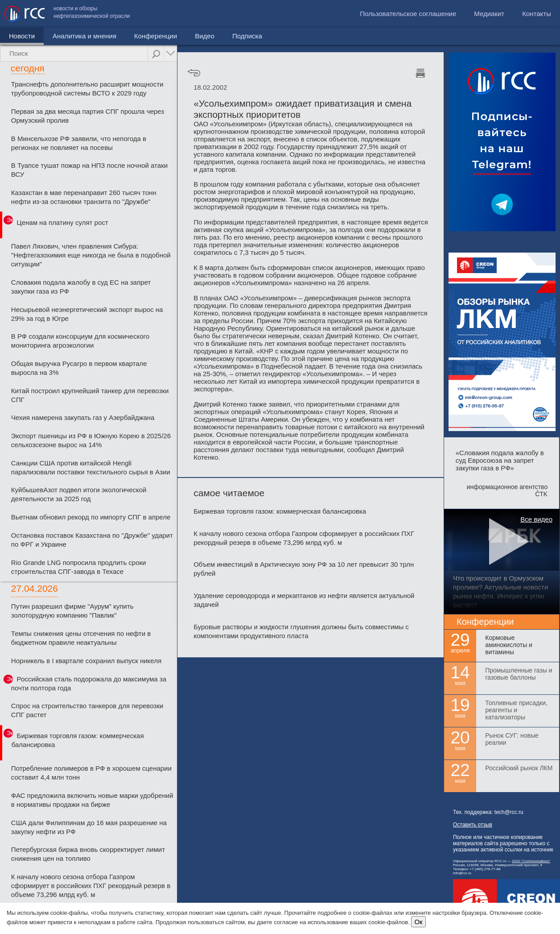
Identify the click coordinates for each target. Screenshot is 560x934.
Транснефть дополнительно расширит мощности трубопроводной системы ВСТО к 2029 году (87, 89)
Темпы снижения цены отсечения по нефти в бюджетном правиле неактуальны (81, 638)
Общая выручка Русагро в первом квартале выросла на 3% (79, 368)
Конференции (156, 36)
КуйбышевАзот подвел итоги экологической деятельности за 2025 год (79, 494)
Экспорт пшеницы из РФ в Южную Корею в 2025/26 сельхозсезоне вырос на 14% (91, 440)
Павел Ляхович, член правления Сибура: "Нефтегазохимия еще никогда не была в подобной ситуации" (91, 255)
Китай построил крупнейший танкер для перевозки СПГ (90, 395)
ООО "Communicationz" (531, 861)
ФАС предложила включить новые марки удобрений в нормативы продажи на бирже (92, 800)
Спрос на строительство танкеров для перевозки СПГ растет (87, 710)
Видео (205, 36)
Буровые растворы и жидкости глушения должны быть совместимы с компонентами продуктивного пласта (301, 631)
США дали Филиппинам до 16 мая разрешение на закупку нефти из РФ (89, 827)
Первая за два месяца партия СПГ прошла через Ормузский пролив (88, 116)
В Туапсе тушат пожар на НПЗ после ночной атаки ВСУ (89, 170)
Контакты (537, 14)
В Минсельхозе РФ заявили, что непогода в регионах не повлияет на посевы (79, 143)
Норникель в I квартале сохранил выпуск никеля (86, 661)
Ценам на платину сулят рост (63, 222)
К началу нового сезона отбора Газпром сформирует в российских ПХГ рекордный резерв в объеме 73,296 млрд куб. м (91, 886)
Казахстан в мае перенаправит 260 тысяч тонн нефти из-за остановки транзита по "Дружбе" (84, 197)
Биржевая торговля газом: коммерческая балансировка (78, 740)
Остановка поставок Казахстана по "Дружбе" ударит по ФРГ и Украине (92, 540)
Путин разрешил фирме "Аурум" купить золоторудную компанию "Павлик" (72, 611)
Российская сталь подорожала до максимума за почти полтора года (89, 683)
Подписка (247, 36)
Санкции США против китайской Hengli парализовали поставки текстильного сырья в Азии (91, 467)
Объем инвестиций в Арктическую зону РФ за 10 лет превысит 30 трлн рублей (304, 569)
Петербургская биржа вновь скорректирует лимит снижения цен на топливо (88, 854)
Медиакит (489, 14)
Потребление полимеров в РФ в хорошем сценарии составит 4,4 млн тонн (91, 773)
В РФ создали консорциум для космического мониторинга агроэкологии (80, 341)
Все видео (536, 519)
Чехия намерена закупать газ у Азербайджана (83, 417)
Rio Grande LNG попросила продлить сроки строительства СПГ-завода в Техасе (79, 567)
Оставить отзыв (473, 825)
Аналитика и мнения (84, 36)
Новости (22, 36)
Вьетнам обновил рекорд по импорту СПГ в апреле (91, 517)
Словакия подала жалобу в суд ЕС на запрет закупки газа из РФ (81, 287)
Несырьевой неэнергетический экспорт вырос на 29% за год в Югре (87, 314)
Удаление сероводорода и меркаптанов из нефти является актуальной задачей (304, 600)
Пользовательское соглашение (408, 14)
